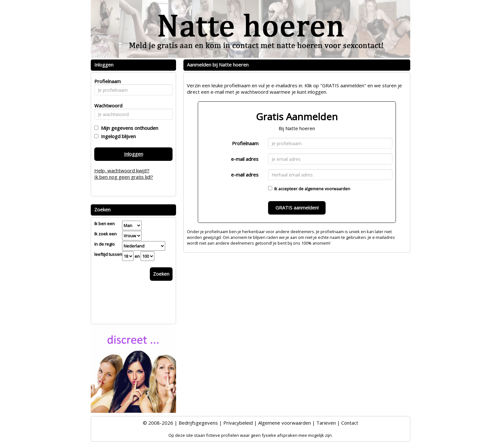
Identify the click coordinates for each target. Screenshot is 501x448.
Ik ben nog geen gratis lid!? (124, 177)
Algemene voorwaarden (285, 423)
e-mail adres (245, 159)
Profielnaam (245, 143)
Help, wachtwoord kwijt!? (122, 170)
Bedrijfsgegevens (198, 423)
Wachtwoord (107, 106)
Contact (350, 423)
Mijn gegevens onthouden (128, 128)
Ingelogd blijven (117, 136)
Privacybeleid (238, 423)
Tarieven (326, 423)
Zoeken (161, 274)
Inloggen (134, 154)
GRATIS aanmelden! (297, 208)
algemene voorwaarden (327, 189)
